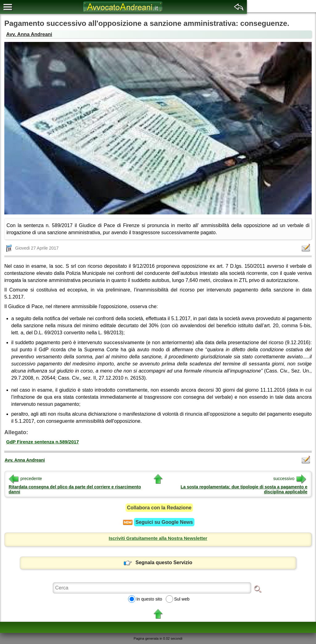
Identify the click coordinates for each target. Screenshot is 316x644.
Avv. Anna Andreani (29, 34)
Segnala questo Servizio (158, 562)
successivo (290, 479)
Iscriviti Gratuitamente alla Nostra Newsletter (158, 538)
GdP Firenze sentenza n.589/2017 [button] (43, 442)
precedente (25, 479)
